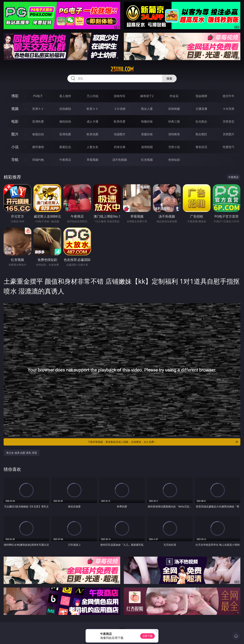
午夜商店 (65, 160)
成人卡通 (93, 121)
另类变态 (229, 121)
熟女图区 (201, 134)
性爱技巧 (229, 147)
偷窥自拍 (38, 134)
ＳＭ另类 (229, 109)
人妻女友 (93, 147)
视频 (15, 109)
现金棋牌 (201, 96)
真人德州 (65, 96)
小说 (15, 147)
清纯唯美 (174, 134)
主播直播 (201, 109)
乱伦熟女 (201, 121)
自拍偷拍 (65, 109)
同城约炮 (38, 160)
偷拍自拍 (65, 121)
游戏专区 (120, 96)
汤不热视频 (120, 160)
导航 (15, 160)
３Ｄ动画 (120, 109)
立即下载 (147, 636)
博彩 (15, 96)
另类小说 (174, 147)
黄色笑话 (201, 147)
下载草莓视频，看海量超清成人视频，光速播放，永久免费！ (163, 442)
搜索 (169, 78)
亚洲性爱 (38, 121)
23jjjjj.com (122, 69)
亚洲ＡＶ (38, 109)
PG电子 (38, 96)
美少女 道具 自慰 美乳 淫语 (22, 453)
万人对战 (93, 96)
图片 (15, 134)
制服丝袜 (147, 121)
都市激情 (38, 147)
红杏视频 (147, 160)
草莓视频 (93, 160)
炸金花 (174, 96)
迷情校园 (147, 147)
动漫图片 (120, 134)
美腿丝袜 (147, 134)
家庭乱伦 (65, 147)
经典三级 (174, 121)
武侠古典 (120, 147)
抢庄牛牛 (229, 96)
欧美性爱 (120, 121)
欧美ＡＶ (93, 109)
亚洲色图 (65, 134)
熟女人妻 (147, 109)
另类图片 (229, 134)
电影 (15, 121)
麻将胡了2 (147, 96)
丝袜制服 (174, 109)
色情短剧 (174, 160)
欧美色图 (93, 134)
